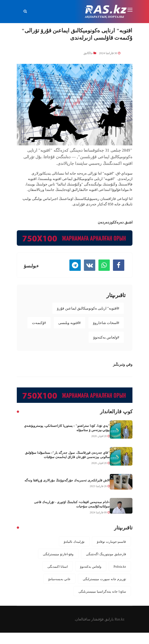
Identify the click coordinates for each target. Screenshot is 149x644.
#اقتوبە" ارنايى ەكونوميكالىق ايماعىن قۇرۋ (88, 308)
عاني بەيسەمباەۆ (59, 579)
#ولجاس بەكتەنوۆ (106, 337)
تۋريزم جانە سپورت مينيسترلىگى (104, 579)
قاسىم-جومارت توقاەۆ (111, 542)
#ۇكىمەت (39, 323)
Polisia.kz (120, 567)
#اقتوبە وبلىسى (70, 323)
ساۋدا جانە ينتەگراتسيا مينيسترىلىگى (102, 591)
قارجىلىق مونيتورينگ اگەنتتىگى (106, 554)
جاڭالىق (88, 53)
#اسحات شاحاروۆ (106, 323)
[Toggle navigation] (130, 10)
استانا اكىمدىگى (58, 567)
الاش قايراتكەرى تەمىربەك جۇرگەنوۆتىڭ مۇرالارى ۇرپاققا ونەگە (67, 480)
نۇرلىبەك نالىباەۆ (74, 542)
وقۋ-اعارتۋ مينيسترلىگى (58, 554)
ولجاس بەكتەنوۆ (91, 567)
